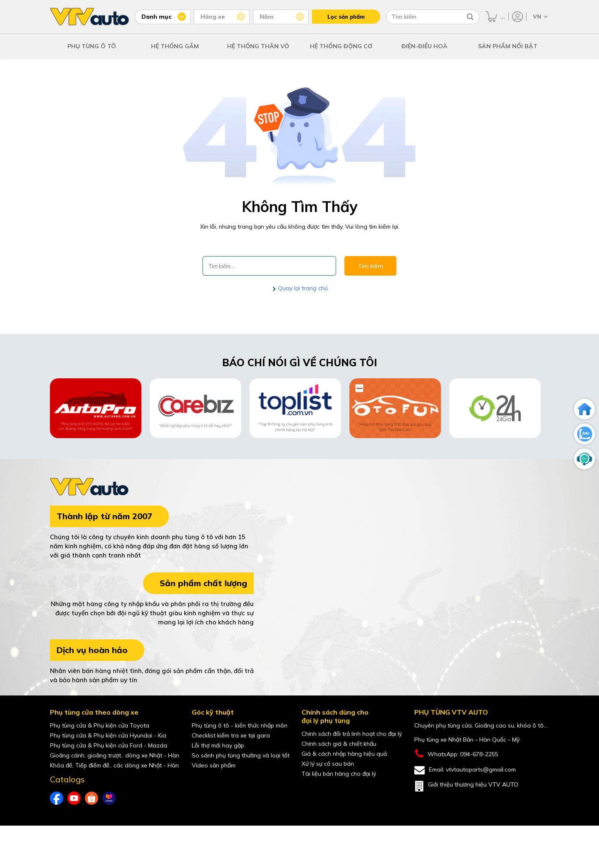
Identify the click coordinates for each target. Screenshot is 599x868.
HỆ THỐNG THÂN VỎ (258, 46)
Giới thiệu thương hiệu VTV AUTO (466, 786)
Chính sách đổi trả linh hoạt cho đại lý (352, 734)
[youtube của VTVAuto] (74, 798)
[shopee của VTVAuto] (92, 798)
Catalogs (67, 779)
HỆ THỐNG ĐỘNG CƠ (341, 46)
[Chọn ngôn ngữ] (540, 17)
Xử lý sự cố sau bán (328, 764)
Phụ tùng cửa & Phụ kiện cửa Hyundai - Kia (108, 735)
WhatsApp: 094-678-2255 (456, 754)
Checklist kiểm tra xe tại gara (231, 735)
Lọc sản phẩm (346, 17)
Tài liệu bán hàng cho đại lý (339, 774)
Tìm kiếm (370, 266)
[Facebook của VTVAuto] (57, 798)
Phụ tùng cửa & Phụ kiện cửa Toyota (100, 725)
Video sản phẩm (214, 765)
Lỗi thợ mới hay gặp (218, 745)
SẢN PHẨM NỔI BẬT (508, 46)
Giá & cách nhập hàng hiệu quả (344, 754)
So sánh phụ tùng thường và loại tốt (241, 755)
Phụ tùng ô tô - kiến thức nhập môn (240, 725)
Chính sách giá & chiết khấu (339, 744)
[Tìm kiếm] (470, 17)
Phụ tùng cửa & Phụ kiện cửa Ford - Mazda (109, 745)
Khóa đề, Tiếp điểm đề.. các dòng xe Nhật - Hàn (114, 765)
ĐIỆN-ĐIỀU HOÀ (424, 46)
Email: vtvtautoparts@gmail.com (465, 770)
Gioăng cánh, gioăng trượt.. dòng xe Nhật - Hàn (115, 755)
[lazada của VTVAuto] (109, 798)
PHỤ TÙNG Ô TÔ (92, 46)
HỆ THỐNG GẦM (175, 46)
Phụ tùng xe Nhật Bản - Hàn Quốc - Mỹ (467, 740)
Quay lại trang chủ (302, 288)
